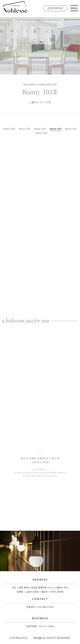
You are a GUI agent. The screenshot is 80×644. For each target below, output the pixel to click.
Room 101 (24, 129)
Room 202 (42, 133)
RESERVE (55, 8)
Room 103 (56, 129)
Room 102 (40, 129)
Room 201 (71, 129)
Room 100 (9, 129)
